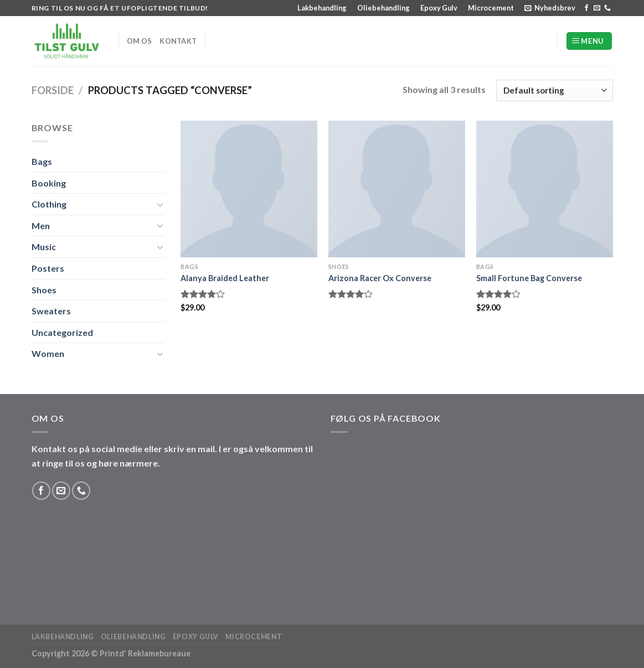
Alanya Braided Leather (225, 278)
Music (44, 247)
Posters (48, 268)
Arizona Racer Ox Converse (380, 278)
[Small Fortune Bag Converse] (545, 189)
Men (41, 226)
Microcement (491, 8)
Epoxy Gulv (439, 8)
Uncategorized (62, 332)
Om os (139, 41)
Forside (53, 90)
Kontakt (178, 41)
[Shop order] (554, 90)
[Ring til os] (607, 8)
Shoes (44, 290)
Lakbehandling (322, 8)
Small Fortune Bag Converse (529, 278)
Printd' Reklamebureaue (145, 653)
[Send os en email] (597, 8)
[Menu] (589, 41)
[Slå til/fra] (160, 204)
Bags (42, 161)
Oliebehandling (383, 8)
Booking (49, 183)
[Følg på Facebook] (586, 8)
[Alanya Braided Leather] (249, 189)
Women (48, 353)
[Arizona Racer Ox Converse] (397, 189)
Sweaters (51, 311)
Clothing (49, 204)
